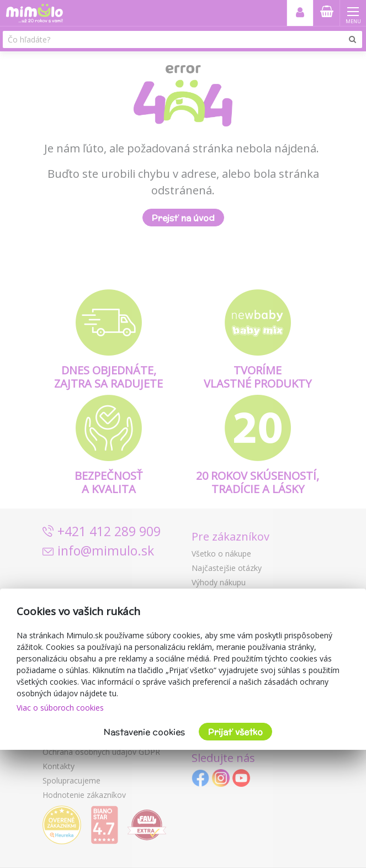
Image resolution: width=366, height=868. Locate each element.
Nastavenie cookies (144, 732)
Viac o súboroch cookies (60, 708)
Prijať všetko (235, 732)
